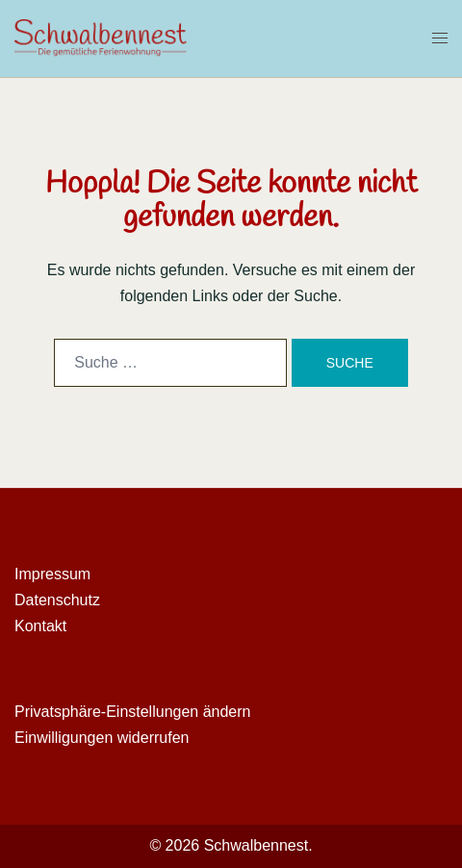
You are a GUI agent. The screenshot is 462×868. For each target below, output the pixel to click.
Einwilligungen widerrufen (102, 738)
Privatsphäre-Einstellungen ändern (132, 712)
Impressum (52, 574)
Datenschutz (57, 600)
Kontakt (40, 626)
